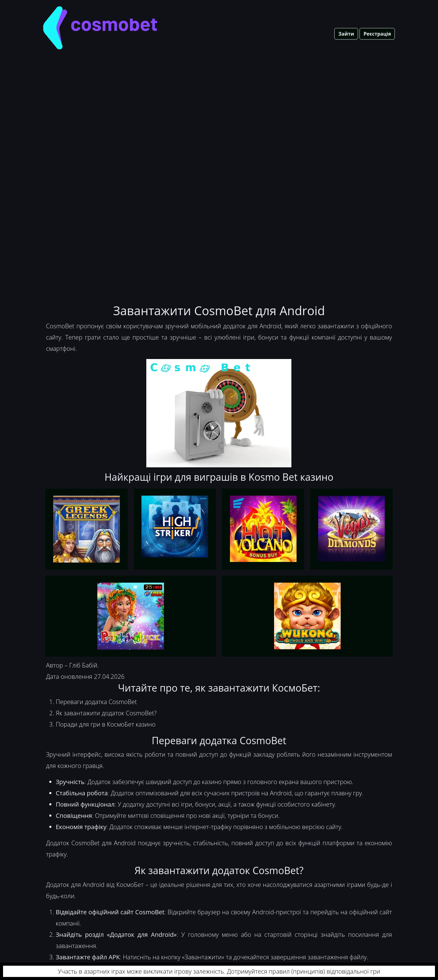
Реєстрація (377, 34)
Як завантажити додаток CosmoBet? (106, 713)
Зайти (346, 34)
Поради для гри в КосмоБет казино (106, 724)
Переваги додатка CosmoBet (96, 702)
